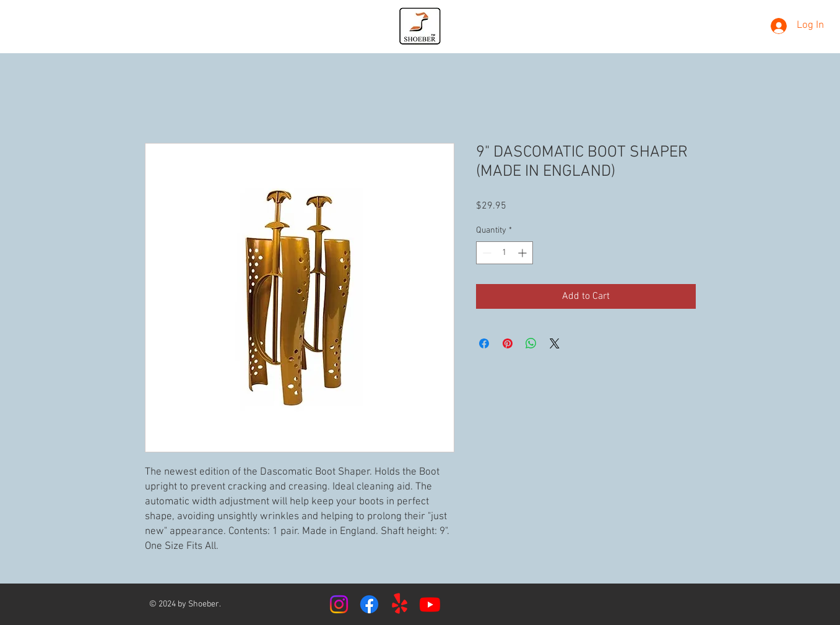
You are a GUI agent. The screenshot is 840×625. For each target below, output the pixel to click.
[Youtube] (430, 604)
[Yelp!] (400, 604)
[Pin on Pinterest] (508, 343)
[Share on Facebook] (484, 343)
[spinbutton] (504, 253)
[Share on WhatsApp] (531, 343)
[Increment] (523, 253)
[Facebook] (369, 604)
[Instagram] (339, 604)
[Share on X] (555, 343)
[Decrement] (486, 253)
